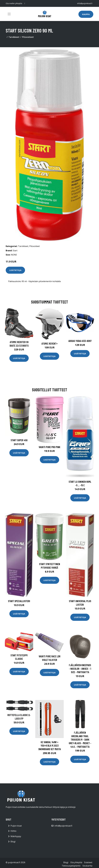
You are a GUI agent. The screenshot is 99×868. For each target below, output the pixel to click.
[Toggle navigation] (9, 14)
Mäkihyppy (16, 836)
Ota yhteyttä (76, 862)
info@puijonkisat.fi (85, 3)
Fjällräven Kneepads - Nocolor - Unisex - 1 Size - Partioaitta (80, 669)
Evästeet (88, 862)
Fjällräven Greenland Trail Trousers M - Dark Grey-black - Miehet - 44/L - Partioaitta (80, 739)
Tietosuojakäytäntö (71, 866)
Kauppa (86, 14)
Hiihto (13, 831)
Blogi (13, 842)
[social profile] (25, 3)
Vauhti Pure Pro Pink (49, 447)
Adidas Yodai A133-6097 (80, 341)
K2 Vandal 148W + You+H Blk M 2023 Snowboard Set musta (50, 746)
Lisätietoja (15, 270)
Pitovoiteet (28, 37)
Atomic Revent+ (50, 343)
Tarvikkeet (14, 37)
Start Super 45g (19, 440)
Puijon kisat (16, 826)
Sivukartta (87, 866)
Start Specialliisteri (19, 601)
